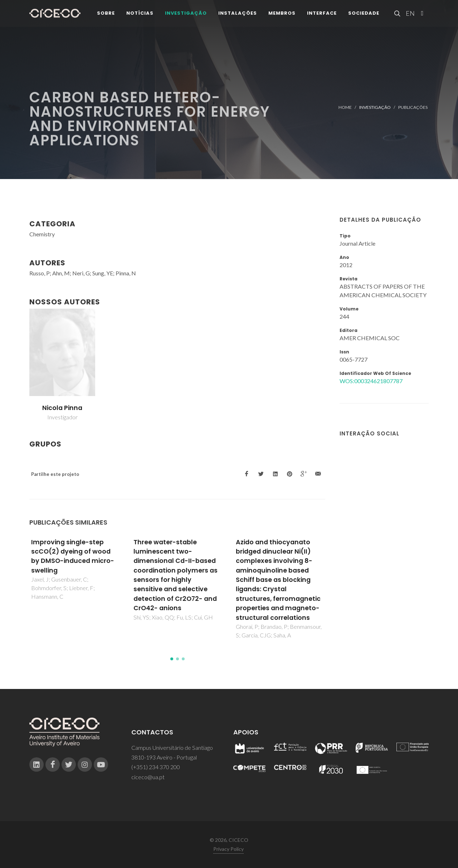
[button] (172, 659)
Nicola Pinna (62, 408)
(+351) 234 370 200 (156, 767)
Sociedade (364, 14)
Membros (282, 14)
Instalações (238, 14)
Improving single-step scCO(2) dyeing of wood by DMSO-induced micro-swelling (73, 556)
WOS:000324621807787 (371, 381)
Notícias (140, 14)
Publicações (413, 107)
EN (409, 14)
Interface (322, 14)
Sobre (106, 14)
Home (345, 107)
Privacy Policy (228, 849)
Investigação (186, 14)
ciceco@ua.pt (148, 777)
